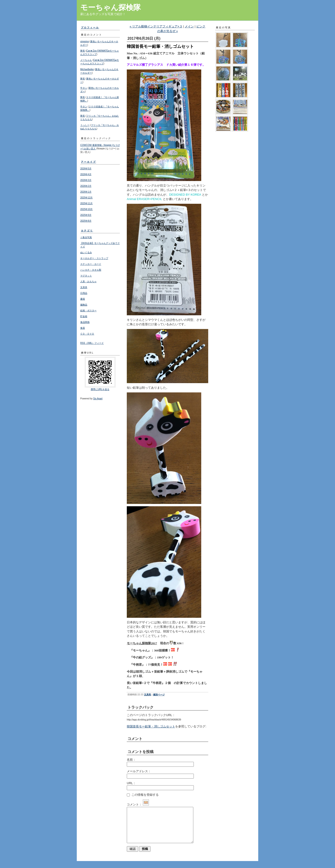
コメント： (138, 804)
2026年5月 (86, 169)
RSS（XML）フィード (92, 343)
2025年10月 (86, 209)
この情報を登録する (143, 795)
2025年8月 (86, 221)
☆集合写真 (86, 237)
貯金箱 (84, 316)
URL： (131, 783)
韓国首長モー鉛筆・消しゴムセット (151, 726)
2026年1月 (86, 192)
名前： (131, 760)
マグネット (86, 276)
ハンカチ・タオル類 (91, 270)
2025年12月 (86, 198)
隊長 (83, 51)
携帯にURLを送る (100, 389)
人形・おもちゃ (88, 281)
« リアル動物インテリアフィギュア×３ (156, 26)
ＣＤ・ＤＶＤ (87, 334)
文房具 (84, 287)
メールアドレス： (139, 771)
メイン (189, 26)
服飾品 (84, 305)
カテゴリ (87, 231)
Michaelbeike (87, 69)
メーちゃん (86, 60)
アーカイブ (89, 162)
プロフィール (90, 28)
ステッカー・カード (91, 264)
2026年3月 (86, 180)
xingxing (85, 41)
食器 (83, 328)
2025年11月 (86, 203)
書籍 (83, 299)
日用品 (84, 293)
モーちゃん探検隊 (111, 7)
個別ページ (159, 695)
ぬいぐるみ (86, 252)
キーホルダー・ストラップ (94, 258)
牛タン (84, 88)
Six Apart (98, 399)
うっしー (85, 125)
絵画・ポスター (88, 311)
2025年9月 (86, 215)
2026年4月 (86, 174)
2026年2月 (86, 186)
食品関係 (85, 322)
